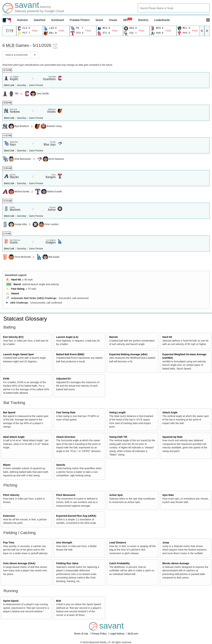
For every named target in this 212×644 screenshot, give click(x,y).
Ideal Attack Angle (14, 437)
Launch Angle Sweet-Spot (18, 354)
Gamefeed (40, 20)
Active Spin (116, 495)
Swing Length (117, 412)
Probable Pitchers (80, 20)
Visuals (113, 20)
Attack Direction (66, 437)
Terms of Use (81, 634)
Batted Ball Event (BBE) (70, 354)
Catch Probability (119, 563)
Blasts (7, 465)
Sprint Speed (11, 601)
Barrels (114, 337)
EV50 (6, 379)
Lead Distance (118, 543)
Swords (61, 465)
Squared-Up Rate (173, 437)
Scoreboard (57, 20)
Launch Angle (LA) (67, 337)
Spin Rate (168, 495)
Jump (166, 543)
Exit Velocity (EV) (13, 337)
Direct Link (9, 85)
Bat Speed (9, 412)
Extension (9, 516)
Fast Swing (18, 289)
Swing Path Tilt (118, 437)
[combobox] (174, 8)
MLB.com (133, 634)
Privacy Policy (99, 634)
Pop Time (9, 543)
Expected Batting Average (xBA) (128, 354)
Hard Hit (16, 280)
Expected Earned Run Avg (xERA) (76, 516)
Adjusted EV (64, 379)
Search (99, 20)
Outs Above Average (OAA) (19, 563)
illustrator (22, 20)
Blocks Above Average (176, 563)
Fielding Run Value (67, 563)
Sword (15, 293)
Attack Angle (170, 412)
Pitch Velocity (11, 495)
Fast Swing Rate (66, 412)
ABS (128, 20)
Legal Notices (118, 634)
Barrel (17, 284)
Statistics (143, 20)
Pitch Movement (66, 495)
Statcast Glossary (25, 319)
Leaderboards (162, 20)
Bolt (59, 601)
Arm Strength (64, 543)
